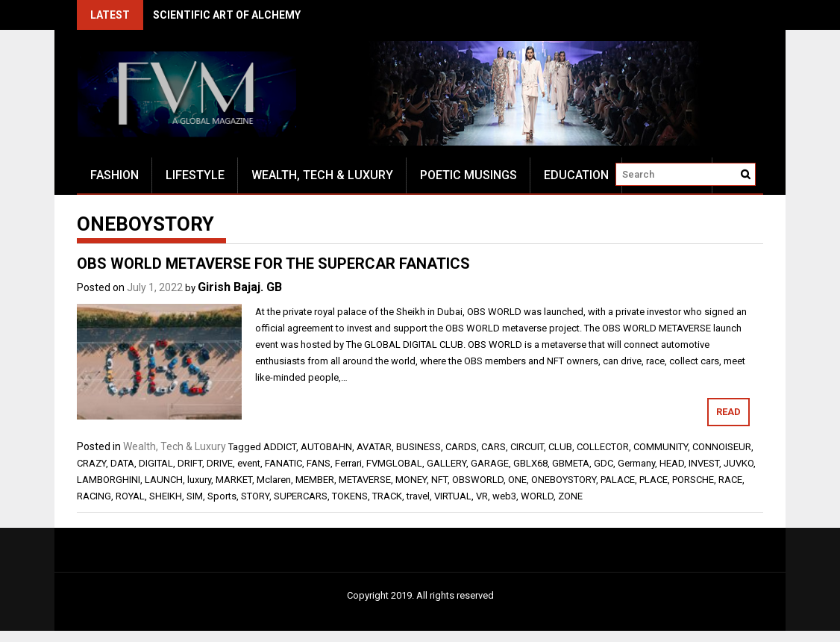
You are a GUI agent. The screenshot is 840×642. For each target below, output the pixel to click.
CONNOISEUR (722, 447)
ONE (517, 480)
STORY (255, 496)
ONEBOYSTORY (564, 480)
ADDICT (280, 447)
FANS (319, 463)
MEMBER (315, 480)
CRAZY (91, 463)
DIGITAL (156, 463)
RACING (94, 496)
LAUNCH (164, 480)
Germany (636, 463)
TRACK (387, 496)
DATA (122, 463)
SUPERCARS (301, 496)
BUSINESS (419, 447)
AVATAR (374, 447)
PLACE (653, 480)
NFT (439, 480)
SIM (195, 496)
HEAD (672, 463)
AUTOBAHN (326, 447)
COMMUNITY (661, 447)
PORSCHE (693, 480)
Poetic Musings (468, 175)
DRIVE (220, 463)
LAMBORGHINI (109, 480)
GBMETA (571, 463)
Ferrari (348, 463)
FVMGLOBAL (394, 463)
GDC (604, 463)
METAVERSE (365, 480)
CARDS (461, 447)
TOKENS (350, 496)
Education (576, 175)
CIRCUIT (527, 447)
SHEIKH (166, 496)
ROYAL (130, 496)
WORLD (537, 496)
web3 (504, 496)
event (249, 463)
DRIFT (190, 463)
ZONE (570, 496)
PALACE (618, 480)
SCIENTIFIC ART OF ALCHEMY (227, 15)
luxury (199, 480)
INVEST (704, 463)
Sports (222, 496)
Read (728, 412)
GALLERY (446, 463)
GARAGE (490, 463)
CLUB (560, 447)
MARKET (234, 480)
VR (482, 496)
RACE (730, 480)
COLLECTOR (603, 447)
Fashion (115, 175)
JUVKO (739, 463)
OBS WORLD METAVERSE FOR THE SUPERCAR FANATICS (273, 264)
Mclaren (274, 480)
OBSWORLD (478, 480)
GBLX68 (530, 463)
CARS (493, 447)
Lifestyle (195, 175)
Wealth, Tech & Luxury (322, 175)
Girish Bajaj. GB (240, 287)
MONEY (411, 480)
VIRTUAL (453, 496)
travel (418, 496)
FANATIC (283, 463)
